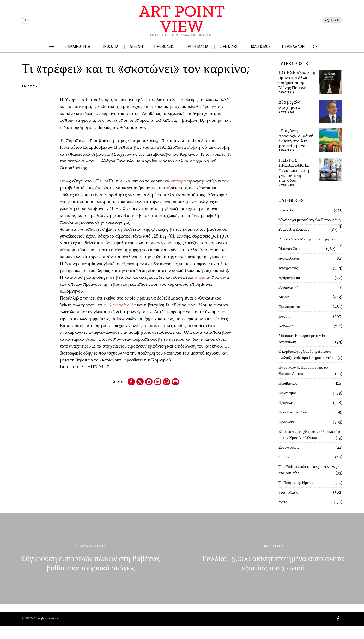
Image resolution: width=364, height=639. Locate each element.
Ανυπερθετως (290, 271)
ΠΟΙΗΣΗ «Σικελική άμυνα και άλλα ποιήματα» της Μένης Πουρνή (297, 80)
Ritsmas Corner (293, 261)
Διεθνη (284, 309)
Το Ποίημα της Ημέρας (298, 495)
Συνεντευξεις (289, 460)
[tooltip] (25, 20)
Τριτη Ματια (289, 505)
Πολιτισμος (288, 405)
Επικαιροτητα (290, 319)
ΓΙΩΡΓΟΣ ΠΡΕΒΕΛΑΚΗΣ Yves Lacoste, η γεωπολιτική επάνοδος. (294, 170)
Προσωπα (287, 434)
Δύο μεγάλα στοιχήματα (289, 105)
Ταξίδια (285, 469)
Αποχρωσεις (289, 280)
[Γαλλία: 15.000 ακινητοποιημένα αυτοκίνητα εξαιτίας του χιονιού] (273, 571)
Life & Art (288, 210)
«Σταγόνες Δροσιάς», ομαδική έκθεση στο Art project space (296, 138)
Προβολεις (287, 415)
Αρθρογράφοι (290, 290)
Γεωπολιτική (289, 300)
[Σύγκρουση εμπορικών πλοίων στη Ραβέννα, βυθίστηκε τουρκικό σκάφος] (91, 571)
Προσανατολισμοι (294, 425)
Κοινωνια (287, 338)
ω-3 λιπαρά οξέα (119, 305)
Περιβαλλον (289, 396)
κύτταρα (178, 181)
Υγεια (283, 514)
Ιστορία (285, 329)
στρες (200, 277)
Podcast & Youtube (296, 236)
